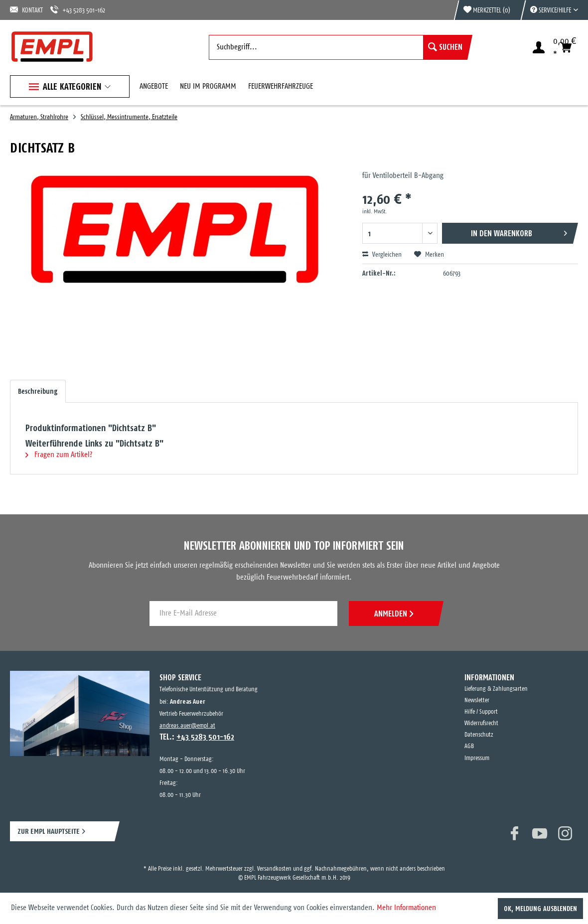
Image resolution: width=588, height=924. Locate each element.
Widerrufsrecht (481, 723)
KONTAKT (26, 10)
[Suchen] (445, 47)
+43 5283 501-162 (78, 10)
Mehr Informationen (406, 908)
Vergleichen (382, 255)
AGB (469, 746)
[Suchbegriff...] (338, 47)
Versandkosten (274, 869)
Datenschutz (479, 735)
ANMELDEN (394, 614)
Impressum (477, 758)
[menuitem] (549, 10)
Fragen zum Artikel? (59, 455)
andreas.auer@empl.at (187, 726)
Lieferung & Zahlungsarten (496, 689)
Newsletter (477, 700)
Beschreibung (38, 391)
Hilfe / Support (481, 712)
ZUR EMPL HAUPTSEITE (49, 831)
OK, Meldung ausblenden (540, 909)
